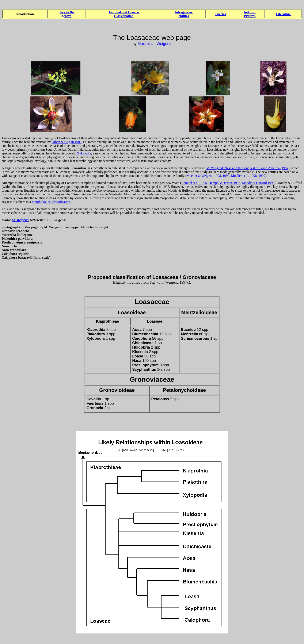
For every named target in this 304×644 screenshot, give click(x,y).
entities (184, 16)
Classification (124, 16)
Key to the (67, 12)
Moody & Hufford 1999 (258, 183)
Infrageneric (184, 12)
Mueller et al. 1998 (244, 176)
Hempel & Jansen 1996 (224, 183)
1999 (226, 176)
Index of (250, 12)
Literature (283, 14)
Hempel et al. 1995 (194, 183)
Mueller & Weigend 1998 (204, 176)
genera (66, 16)
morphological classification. (52, 202)
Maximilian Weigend (155, 44)
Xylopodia (84, 153)
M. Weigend (20, 220)
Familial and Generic (124, 12)
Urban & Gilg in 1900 (66, 142)
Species (221, 14)
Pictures (250, 16)
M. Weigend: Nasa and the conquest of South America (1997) (248, 168)
